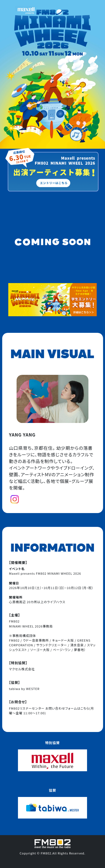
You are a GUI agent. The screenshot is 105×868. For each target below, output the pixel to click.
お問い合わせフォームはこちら (67, 708)
